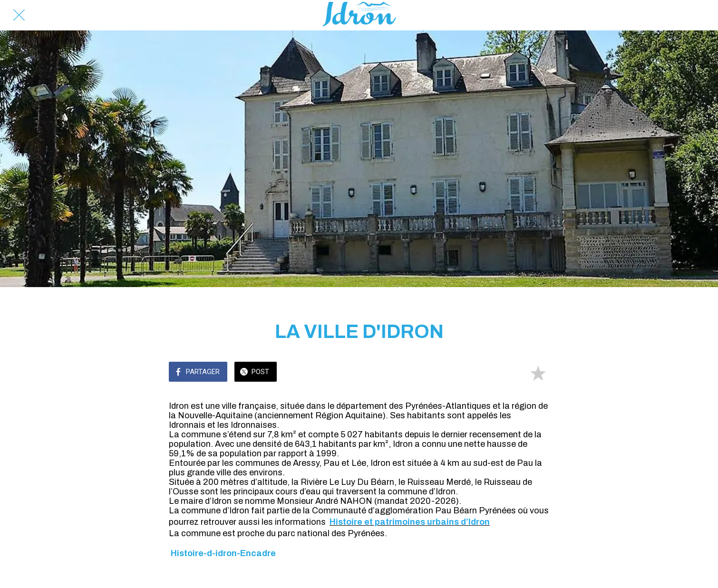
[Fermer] (19, 15)
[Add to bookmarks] (538, 373)
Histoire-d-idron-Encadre (223, 553)
